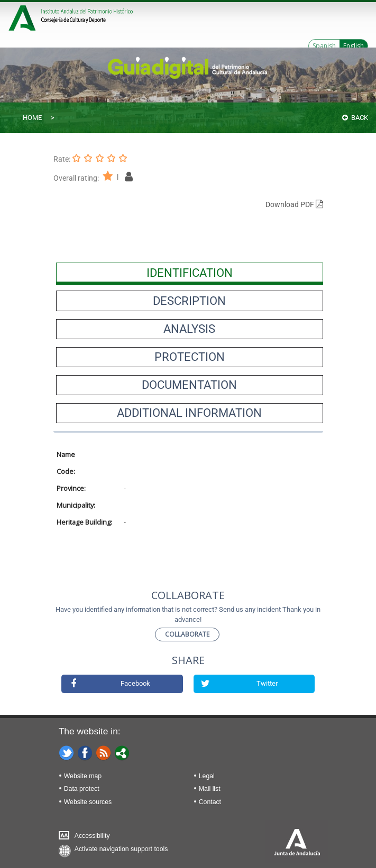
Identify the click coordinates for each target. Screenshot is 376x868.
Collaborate (187, 634)
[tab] (190, 273)
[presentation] (190, 273)
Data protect (82, 789)
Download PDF (294, 204)
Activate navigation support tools (121, 849)
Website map (83, 776)
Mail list (210, 789)
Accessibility (92, 836)
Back (355, 118)
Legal (207, 776)
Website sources (88, 802)
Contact (210, 802)
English (354, 46)
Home (32, 118)
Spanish (324, 46)
